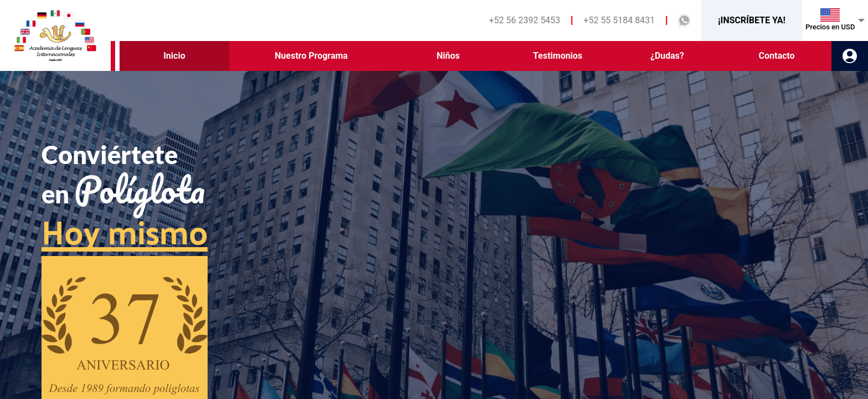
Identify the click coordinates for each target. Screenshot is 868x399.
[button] (684, 21)
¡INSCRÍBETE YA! (752, 20)
